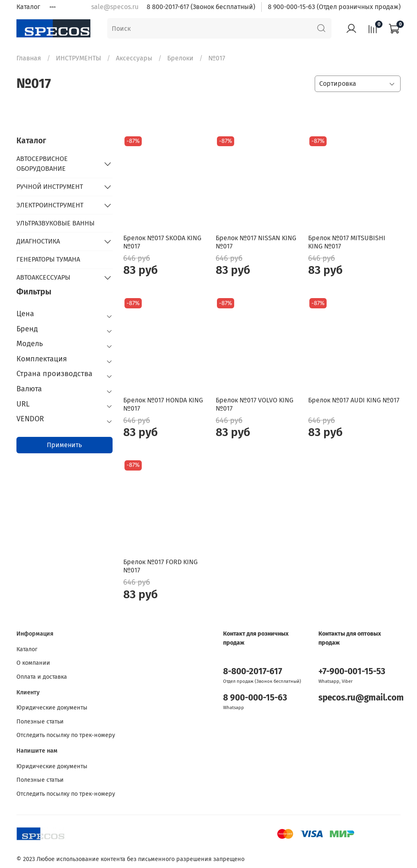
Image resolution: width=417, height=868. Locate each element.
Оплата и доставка (42, 677)
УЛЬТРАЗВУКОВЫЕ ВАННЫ (55, 223)
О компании (33, 663)
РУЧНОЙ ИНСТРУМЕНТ (50, 187)
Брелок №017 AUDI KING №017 (354, 400)
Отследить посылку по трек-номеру (66, 735)
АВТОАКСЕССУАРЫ (43, 277)
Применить (64, 445)
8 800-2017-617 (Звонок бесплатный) (201, 7)
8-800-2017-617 (253, 672)
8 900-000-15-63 (255, 698)
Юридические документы (52, 708)
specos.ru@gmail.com (361, 698)
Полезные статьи (40, 722)
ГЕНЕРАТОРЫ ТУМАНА (48, 259)
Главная (29, 58)
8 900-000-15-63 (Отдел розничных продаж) (334, 7)
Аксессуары (134, 58)
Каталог (28, 7)
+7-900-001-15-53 (352, 672)
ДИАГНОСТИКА (38, 241)
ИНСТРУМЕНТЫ (78, 58)
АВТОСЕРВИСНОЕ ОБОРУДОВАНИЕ (42, 164)
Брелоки (180, 58)
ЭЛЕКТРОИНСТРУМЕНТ (50, 205)
